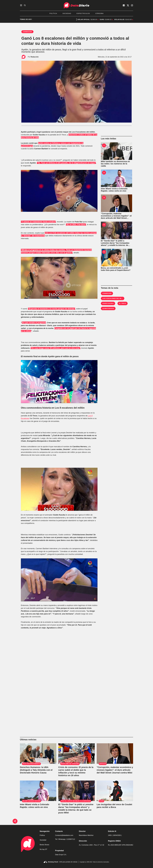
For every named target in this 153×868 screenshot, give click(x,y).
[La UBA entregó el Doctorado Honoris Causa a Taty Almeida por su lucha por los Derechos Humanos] (38, 754)
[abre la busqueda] (25, 5)
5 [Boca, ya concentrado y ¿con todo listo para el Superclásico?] (104, 252)
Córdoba (99, 13)
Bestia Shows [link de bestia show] (44, 845)
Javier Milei (73, 19)
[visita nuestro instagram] (132, 5)
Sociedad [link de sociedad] (43, 840)
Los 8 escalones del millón (114, 298)
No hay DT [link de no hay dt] (43, 849)
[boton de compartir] (15, 821)
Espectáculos (83, 13)
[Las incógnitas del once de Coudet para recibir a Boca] (115, 791)
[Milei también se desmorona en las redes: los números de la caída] (117, 151)
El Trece (123, 303)
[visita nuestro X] (128, 5)
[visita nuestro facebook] (124, 5)
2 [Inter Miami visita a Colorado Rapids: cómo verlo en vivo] (104, 173)
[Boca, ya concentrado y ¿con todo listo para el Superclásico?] (117, 258)
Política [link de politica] (42, 835)
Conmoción (107, 293)
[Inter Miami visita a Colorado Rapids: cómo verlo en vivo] (117, 178)
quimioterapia (108, 308)
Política (53, 13)
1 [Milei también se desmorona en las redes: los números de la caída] (104, 145)
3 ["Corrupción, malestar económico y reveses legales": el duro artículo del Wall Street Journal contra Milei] (104, 198)
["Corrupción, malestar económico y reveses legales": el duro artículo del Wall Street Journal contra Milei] (117, 203)
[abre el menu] (21, 5)
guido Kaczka (108, 303)
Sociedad (67, 13)
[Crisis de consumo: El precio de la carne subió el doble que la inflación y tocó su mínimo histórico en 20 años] (76, 754)
